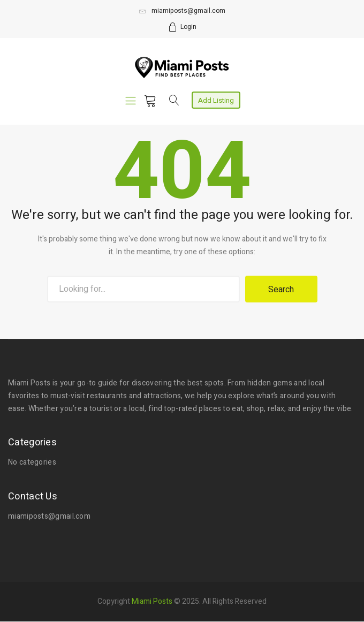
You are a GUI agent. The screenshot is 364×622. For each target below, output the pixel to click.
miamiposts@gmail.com (182, 11)
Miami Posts (152, 600)
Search (281, 290)
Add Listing (216, 100)
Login (188, 27)
